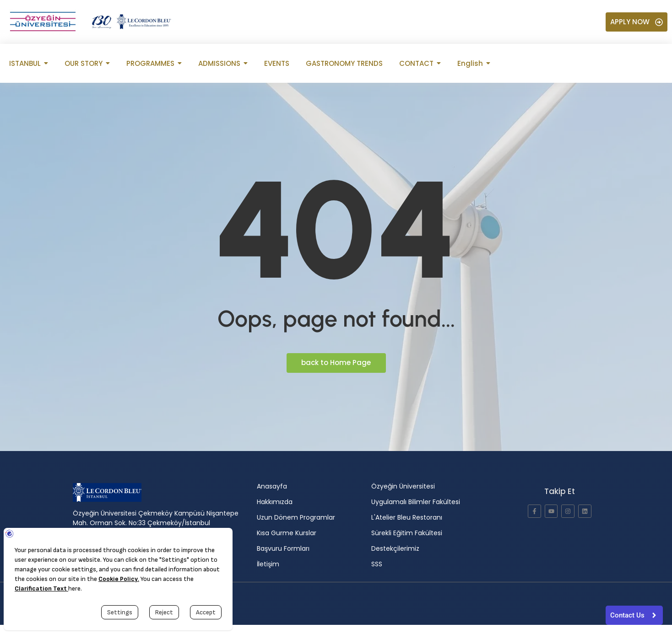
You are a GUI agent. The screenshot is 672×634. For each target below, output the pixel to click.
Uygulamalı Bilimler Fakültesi (416, 502)
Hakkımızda (275, 502)
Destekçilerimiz (395, 548)
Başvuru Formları (283, 548)
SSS (377, 564)
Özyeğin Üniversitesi (403, 486)
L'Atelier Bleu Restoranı (407, 517)
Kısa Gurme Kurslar (287, 533)
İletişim (268, 564)
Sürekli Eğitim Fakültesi (407, 533)
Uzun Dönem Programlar (296, 517)
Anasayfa (272, 486)
